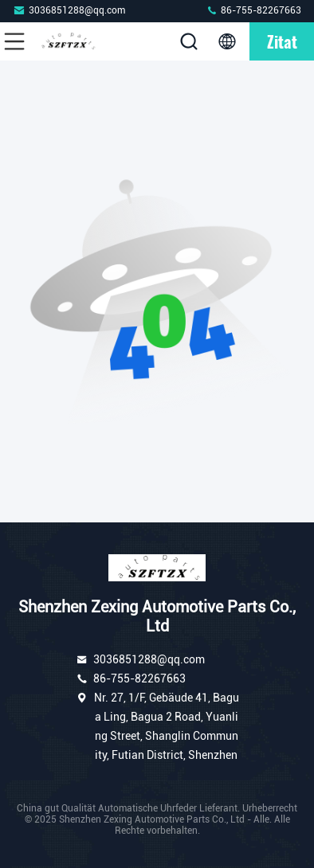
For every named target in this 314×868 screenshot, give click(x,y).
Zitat (282, 41)
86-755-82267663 (253, 10)
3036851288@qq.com (69, 10)
